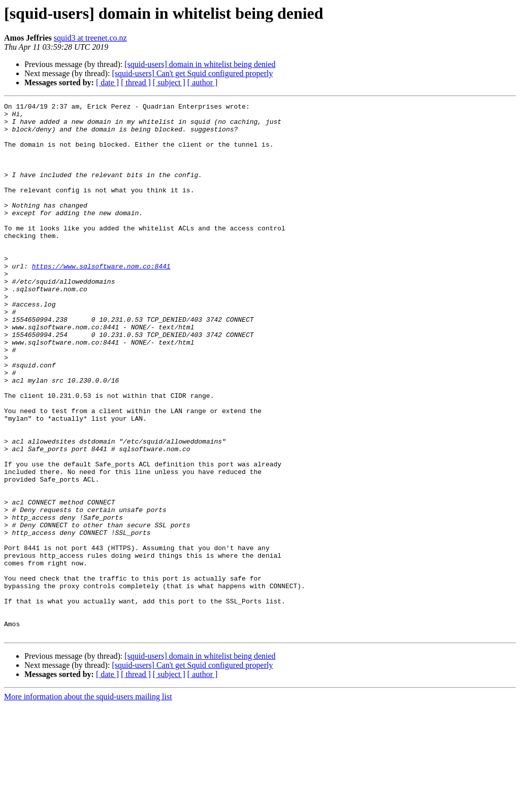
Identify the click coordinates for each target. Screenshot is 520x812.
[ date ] (107, 82)
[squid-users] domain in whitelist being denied (200, 64)
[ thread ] (136, 82)
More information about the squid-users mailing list (88, 803)
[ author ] (203, 82)
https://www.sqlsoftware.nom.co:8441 (101, 299)
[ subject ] (169, 82)
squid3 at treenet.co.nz (90, 38)
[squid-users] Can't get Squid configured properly (192, 73)
